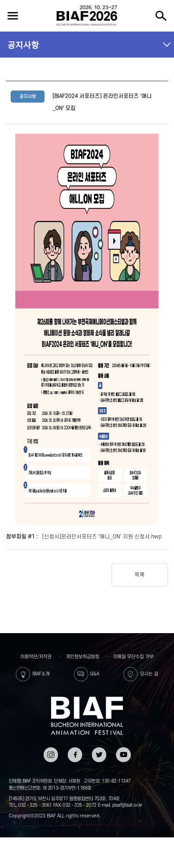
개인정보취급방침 (83, 657)
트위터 (99, 750)
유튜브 (123, 750)
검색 (161, 16)
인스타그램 (51, 753)
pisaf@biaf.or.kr (127, 805)
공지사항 (23, 45)
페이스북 (75, 753)
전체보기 (13, 16)
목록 (140, 575)
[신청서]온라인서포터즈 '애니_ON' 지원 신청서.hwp (102, 537)
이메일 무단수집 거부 (133, 657)
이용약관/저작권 (36, 657)
